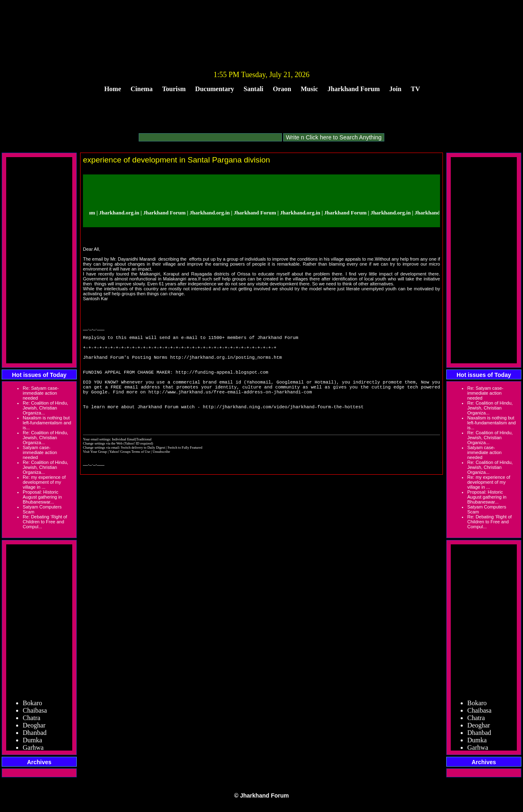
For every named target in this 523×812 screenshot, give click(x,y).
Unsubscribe (161, 473)
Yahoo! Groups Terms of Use (130, 473)
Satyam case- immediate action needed (40, 452)
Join (395, 89)
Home (112, 89)
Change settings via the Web (103, 464)
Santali (253, 89)
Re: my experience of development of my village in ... (44, 482)
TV (415, 89)
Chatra (32, 719)
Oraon (282, 89)
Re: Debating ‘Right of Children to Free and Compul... (45, 522)
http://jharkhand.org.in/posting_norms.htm (226, 363)
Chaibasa (35, 712)
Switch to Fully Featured (185, 468)
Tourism (174, 89)
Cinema (141, 89)
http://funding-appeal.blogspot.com (222, 382)
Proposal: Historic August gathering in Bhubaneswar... (42, 497)
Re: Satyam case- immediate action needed (41, 393)
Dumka (32, 742)
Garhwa (33, 749)
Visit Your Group (95, 473)
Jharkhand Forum (354, 89)
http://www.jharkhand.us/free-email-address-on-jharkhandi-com (230, 406)
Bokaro (32, 705)
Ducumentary (215, 89)
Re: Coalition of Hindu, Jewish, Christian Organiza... (45, 408)
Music (310, 89)
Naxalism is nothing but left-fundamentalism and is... (47, 423)
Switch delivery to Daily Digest (143, 468)
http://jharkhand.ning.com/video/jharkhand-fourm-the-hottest (283, 425)
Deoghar (34, 727)
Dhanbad (35, 734)
